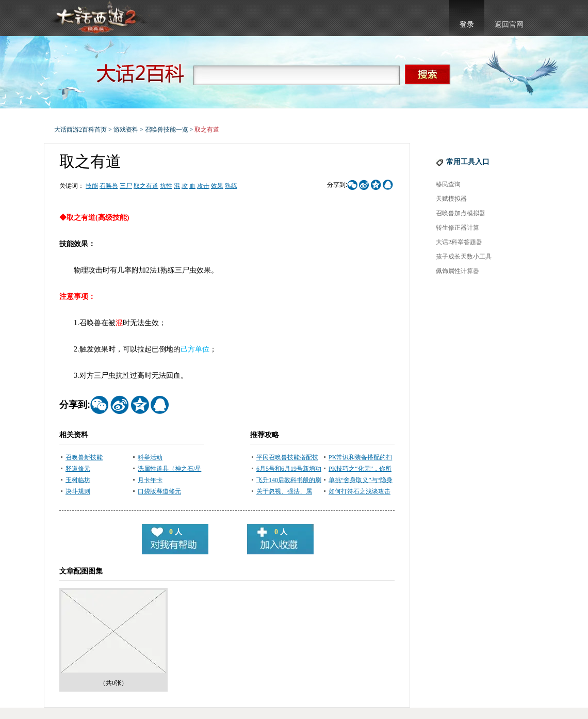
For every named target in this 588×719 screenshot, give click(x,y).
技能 (92, 186)
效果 (217, 186)
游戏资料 (126, 130)
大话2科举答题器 (459, 242)
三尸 (126, 186)
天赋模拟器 (451, 199)
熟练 (231, 186)
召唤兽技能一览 (167, 130)
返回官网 (509, 25)
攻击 (203, 186)
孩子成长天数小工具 (464, 257)
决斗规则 (78, 491)
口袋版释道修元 (159, 491)
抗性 (166, 186)
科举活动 (150, 457)
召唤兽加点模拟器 (461, 213)
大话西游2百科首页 (80, 130)
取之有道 (146, 186)
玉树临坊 (78, 480)
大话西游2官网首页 (99, 18)
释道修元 (78, 469)
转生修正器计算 (458, 228)
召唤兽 (109, 186)
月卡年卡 (150, 480)
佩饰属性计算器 (458, 271)
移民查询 (448, 184)
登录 (467, 25)
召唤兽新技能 (84, 457)
